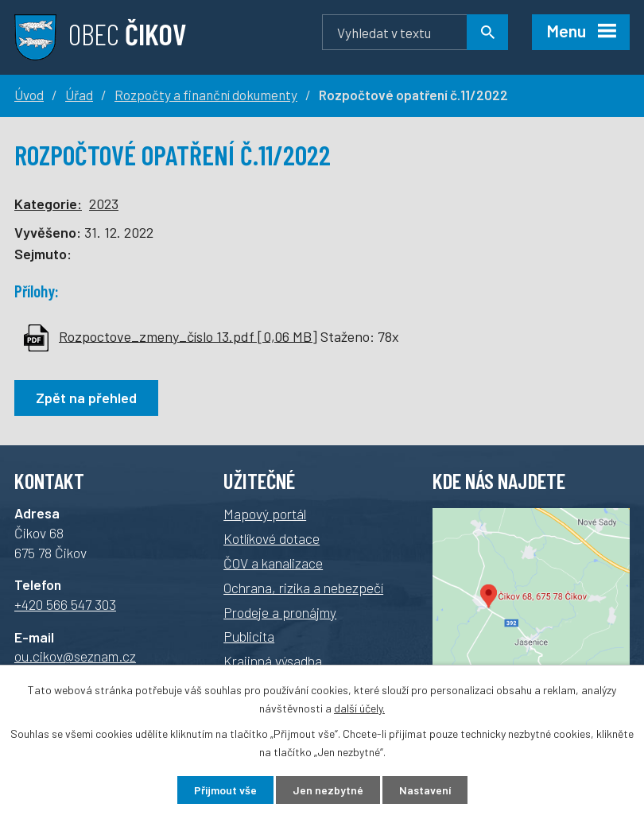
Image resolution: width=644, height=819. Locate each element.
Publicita (249, 636)
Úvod (29, 95)
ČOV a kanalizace (273, 563)
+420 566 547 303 (65, 604)
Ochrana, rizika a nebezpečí (303, 588)
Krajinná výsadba (273, 661)
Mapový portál (265, 514)
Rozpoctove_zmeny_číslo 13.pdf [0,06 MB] (188, 336)
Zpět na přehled (86, 398)
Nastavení (425, 790)
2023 (104, 204)
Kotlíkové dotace (272, 538)
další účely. (359, 708)
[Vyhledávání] (415, 32)
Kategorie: (48, 204)
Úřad (79, 95)
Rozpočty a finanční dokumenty (206, 95)
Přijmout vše (225, 790)
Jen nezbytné (328, 790)
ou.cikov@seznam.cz (75, 656)
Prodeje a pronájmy (280, 612)
